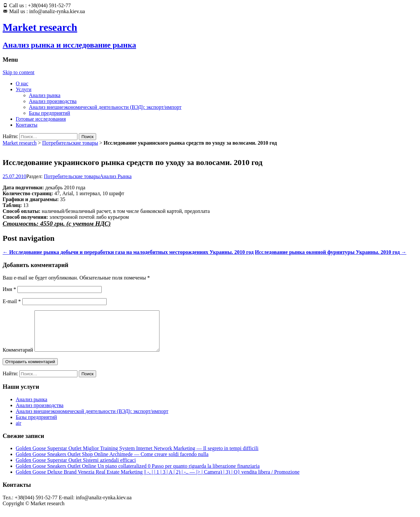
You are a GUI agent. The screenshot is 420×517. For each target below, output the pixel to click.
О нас (22, 83)
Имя (9, 289)
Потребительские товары (70, 143)
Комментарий (18, 358)
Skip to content (19, 72)
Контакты (27, 125)
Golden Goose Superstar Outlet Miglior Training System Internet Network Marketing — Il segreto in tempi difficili (137, 456)
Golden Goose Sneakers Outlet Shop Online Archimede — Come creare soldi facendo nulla (112, 462)
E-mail (12, 301)
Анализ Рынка (116, 176)
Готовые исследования (41, 119)
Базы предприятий (50, 113)
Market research (20, 143)
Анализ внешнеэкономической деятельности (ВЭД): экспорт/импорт (105, 107)
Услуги (24, 89)
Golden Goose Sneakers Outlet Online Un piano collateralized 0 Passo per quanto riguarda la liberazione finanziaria (138, 474)
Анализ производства (53, 101)
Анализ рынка (45, 95)
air (19, 431)
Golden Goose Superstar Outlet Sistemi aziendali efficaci (76, 468)
